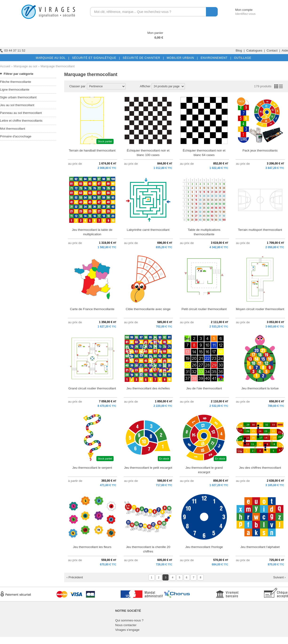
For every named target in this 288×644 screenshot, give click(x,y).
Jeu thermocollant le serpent (92, 468)
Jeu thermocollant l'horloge (204, 547)
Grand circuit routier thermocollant (92, 388)
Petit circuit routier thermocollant (204, 309)
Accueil (5, 66)
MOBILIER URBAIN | (181, 58)
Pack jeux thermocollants (260, 150)
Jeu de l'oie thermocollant (204, 388)
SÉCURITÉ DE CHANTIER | (142, 58)
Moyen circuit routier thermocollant (260, 309)
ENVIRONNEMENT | (215, 58)
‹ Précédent (75, 577)
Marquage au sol (25, 66)
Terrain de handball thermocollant (92, 150)
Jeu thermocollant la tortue (260, 388)
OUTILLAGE (242, 58)
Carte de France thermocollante (92, 309)
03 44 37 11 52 (13, 50)
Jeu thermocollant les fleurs (92, 547)
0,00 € (159, 38)
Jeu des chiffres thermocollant (260, 468)
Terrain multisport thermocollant (260, 230)
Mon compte (239, 10)
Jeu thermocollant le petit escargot (148, 468)
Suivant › (279, 577)
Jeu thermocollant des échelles (148, 388)
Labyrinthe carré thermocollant (148, 230)
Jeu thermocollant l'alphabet (260, 547)
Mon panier (155, 33)
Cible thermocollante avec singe (148, 309)
